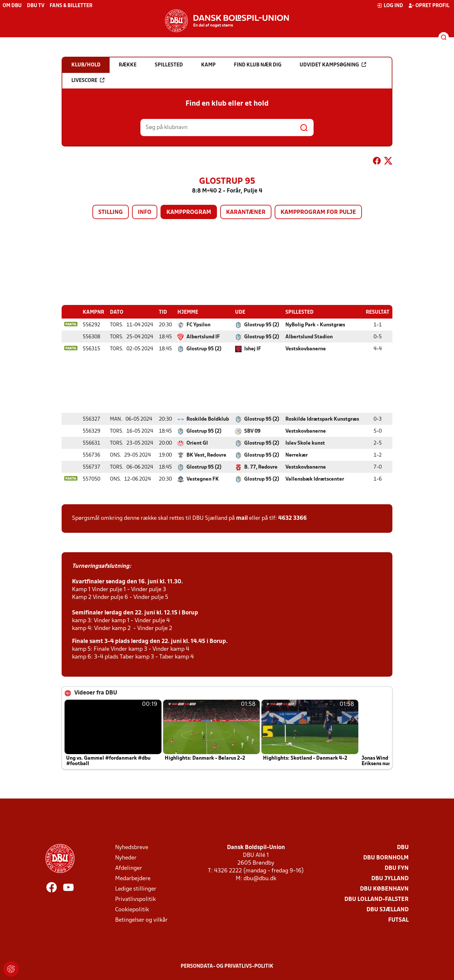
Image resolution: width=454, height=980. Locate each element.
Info (145, 212)
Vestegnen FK (203, 479)
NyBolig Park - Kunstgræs (315, 325)
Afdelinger (129, 868)
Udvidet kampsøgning (333, 65)
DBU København (384, 889)
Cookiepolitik (132, 910)
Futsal (398, 920)
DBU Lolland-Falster (376, 899)
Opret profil (429, 6)
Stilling (111, 212)
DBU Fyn (397, 868)
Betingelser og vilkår (141, 920)
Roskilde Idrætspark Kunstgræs (322, 419)
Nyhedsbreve (132, 847)
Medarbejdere (133, 878)
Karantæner (246, 212)
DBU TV (36, 6)
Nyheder (126, 858)
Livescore (88, 80)
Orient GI (197, 443)
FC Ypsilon (198, 325)
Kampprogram (189, 212)
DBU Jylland (390, 878)
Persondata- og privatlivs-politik (227, 966)
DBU (403, 847)
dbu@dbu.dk (260, 878)
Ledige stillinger (136, 889)
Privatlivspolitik (135, 899)
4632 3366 (293, 518)
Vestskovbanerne (306, 349)
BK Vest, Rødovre (206, 455)
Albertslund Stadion (309, 337)
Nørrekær (297, 455)
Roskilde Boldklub (208, 419)
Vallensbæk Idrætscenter (315, 479)
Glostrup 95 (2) (262, 325)
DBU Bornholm (386, 858)
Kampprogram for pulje (318, 212)
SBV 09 (252, 431)
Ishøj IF (253, 349)
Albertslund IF (203, 337)
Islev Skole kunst (305, 443)
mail (242, 518)
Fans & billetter (71, 6)
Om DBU (12, 6)
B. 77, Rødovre (261, 467)
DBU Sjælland (388, 910)
